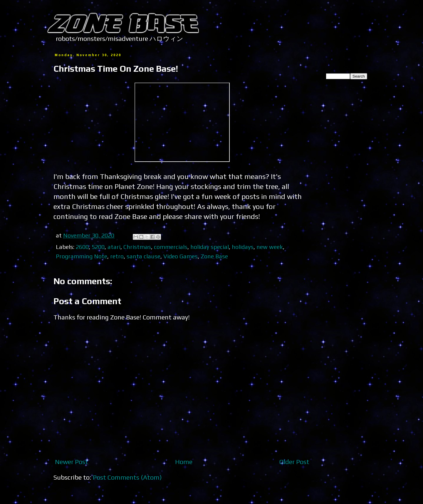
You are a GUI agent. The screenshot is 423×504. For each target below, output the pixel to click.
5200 (98, 247)
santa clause (143, 256)
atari (114, 247)
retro (117, 256)
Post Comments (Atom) (127, 477)
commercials (171, 247)
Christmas (137, 247)
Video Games (181, 256)
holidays (243, 247)
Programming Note (82, 256)
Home (184, 462)
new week (270, 247)
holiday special (210, 247)
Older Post (294, 462)
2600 (82, 247)
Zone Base (214, 256)
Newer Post (72, 462)
